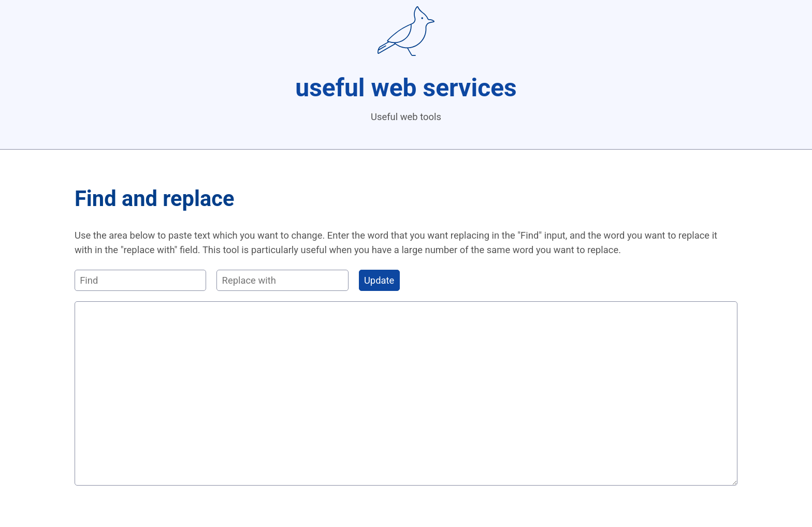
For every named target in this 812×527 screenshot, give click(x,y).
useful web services (406, 88)
